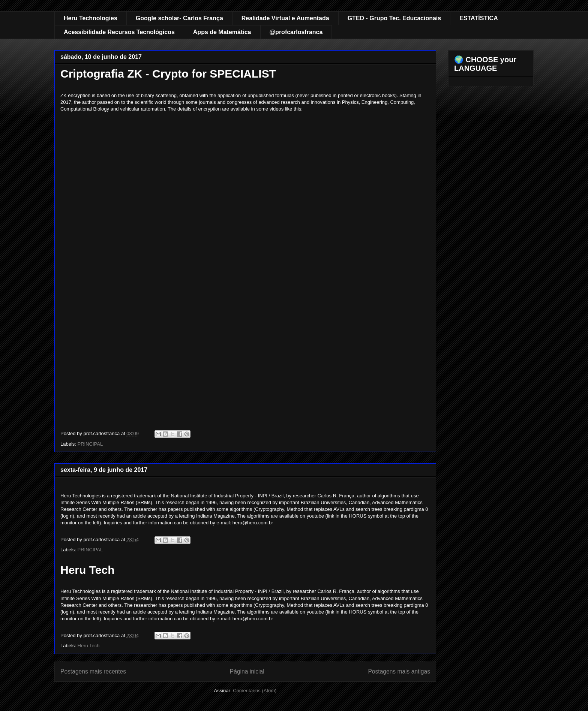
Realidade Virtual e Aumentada (285, 18)
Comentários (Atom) (255, 691)
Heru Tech (87, 570)
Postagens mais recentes (93, 671)
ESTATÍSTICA (479, 18)
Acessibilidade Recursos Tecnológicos (119, 32)
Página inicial (247, 671)
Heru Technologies (91, 18)
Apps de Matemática (222, 32)
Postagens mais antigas (399, 671)
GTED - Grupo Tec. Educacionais (394, 18)
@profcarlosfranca (296, 32)
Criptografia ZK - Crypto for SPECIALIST (168, 74)
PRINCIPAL (90, 444)
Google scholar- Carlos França (179, 18)
